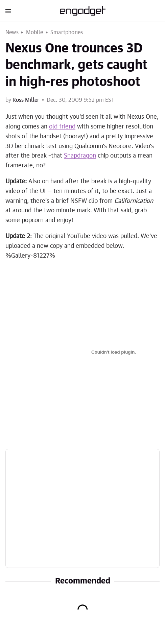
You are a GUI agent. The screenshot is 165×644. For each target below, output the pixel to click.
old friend (62, 127)
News (12, 32)
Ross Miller (26, 100)
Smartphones (67, 32)
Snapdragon (80, 156)
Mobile (34, 32)
